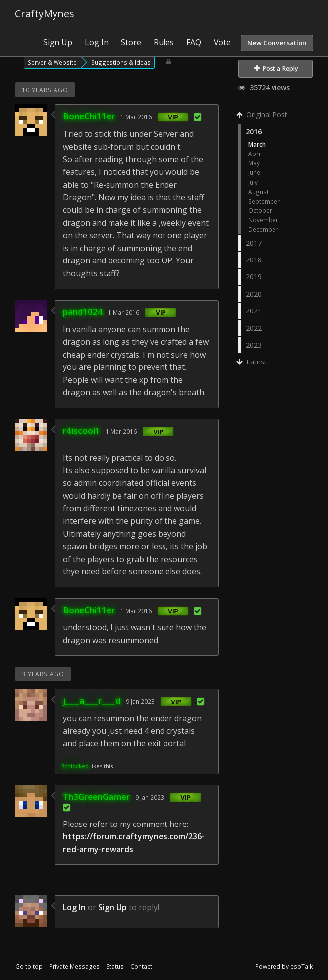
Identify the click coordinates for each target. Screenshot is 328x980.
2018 (254, 260)
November (263, 220)
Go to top (29, 966)
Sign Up (58, 42)
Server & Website (52, 62)
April (255, 154)
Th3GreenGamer (96, 797)
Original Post (263, 115)
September (264, 201)
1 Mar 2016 (136, 117)
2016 (254, 131)
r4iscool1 (82, 431)
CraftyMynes (45, 14)
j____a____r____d (92, 700)
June (254, 172)
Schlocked (75, 766)
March (257, 144)
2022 (254, 328)
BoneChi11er (89, 116)
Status (115, 966)
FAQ (194, 42)
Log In (97, 42)
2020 (254, 294)
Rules (164, 42)
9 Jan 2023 (140, 701)
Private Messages (74, 966)
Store (131, 42)
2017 (254, 243)
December (263, 229)
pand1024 (83, 312)
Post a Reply (276, 69)
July (253, 182)
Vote (222, 42)
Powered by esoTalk (284, 966)
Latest (252, 362)
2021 (254, 311)
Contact (141, 966)
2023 (254, 345)
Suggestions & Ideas (121, 62)
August (258, 192)
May (254, 163)
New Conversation (277, 43)
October (260, 210)
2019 (254, 277)
